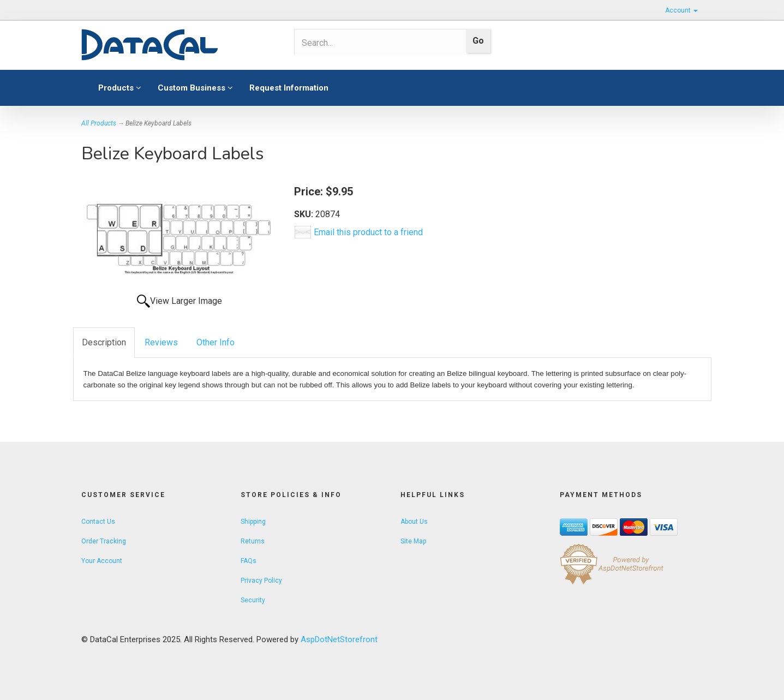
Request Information (289, 88)
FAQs (249, 561)
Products (120, 88)
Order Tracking (104, 541)
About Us (414, 522)
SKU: (305, 214)
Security (253, 600)
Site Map (413, 541)
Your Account (102, 561)
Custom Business (195, 88)
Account (681, 10)
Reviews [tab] (161, 342)
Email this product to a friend (368, 232)
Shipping (253, 522)
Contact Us (98, 522)
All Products (99, 123)
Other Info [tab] (216, 342)
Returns (253, 541)
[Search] (377, 43)
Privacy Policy (261, 581)
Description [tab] (104, 342)
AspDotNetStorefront (339, 639)
